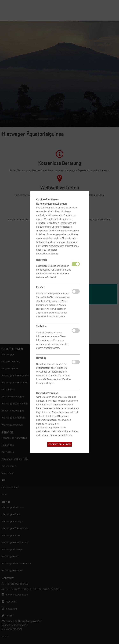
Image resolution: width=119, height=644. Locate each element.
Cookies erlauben (60, 444)
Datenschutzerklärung (47, 254)
